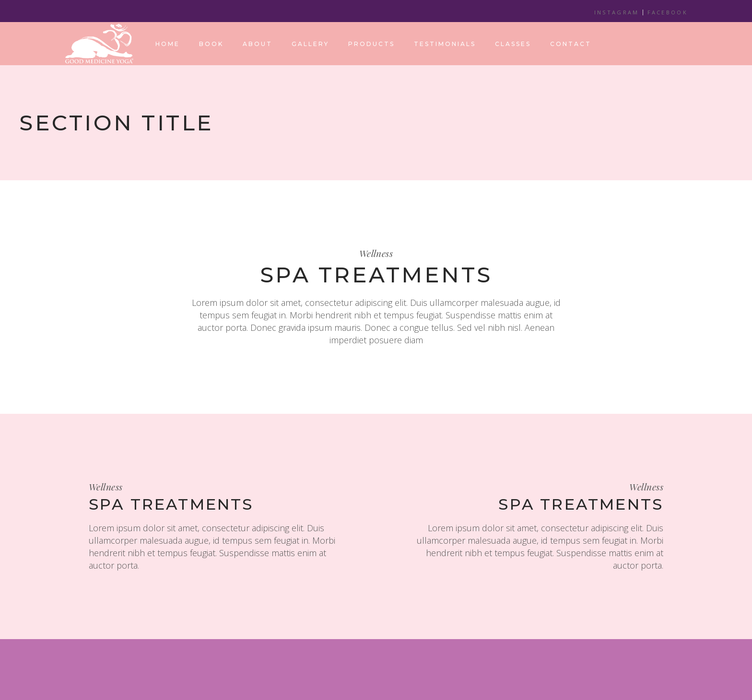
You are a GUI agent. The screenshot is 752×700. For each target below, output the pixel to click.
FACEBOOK (668, 12)
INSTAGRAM (617, 12)
